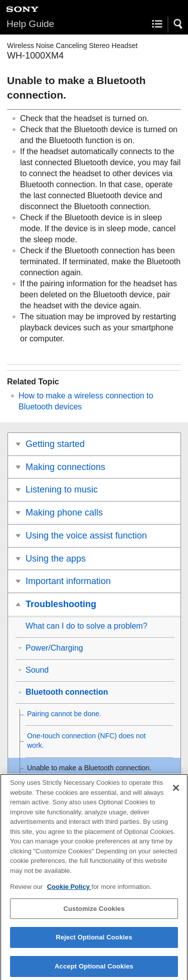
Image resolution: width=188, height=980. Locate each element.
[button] (178, 24)
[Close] (176, 791)
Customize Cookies (94, 912)
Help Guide (30, 24)
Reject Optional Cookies (94, 941)
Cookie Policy (69, 891)
